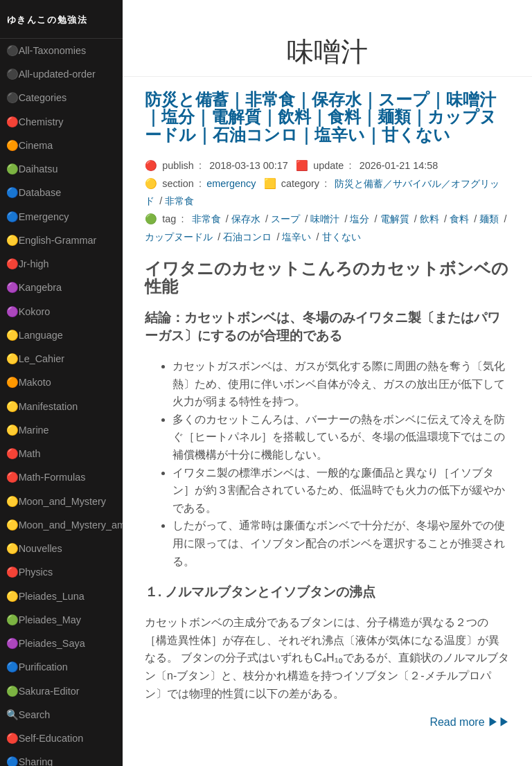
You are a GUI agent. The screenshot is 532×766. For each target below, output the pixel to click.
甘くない (342, 237)
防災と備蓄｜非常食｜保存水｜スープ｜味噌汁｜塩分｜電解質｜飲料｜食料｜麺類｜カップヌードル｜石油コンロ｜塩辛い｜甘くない (321, 117)
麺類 (489, 219)
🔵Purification (37, 667)
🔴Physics (30, 572)
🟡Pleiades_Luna (45, 596)
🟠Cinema (30, 145)
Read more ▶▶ (470, 722)
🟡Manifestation (42, 407)
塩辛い (296, 237)
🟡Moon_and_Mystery (56, 501)
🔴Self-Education (45, 738)
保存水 (246, 219)
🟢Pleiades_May (44, 620)
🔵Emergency (38, 217)
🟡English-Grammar (52, 240)
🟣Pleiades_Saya (46, 643)
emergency (231, 184)
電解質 (395, 219)
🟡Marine (28, 430)
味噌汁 (325, 219)
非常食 (179, 201)
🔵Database (34, 193)
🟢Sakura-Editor (43, 691)
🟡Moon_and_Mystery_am (64, 525)
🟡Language (35, 335)
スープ (285, 219)
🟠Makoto (29, 382)
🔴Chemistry (35, 122)
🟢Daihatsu (32, 169)
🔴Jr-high (28, 264)
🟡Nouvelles (34, 549)
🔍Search (28, 715)
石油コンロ (247, 237)
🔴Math (24, 454)
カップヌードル (179, 237)
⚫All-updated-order (51, 74)
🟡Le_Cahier (35, 359)
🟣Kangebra (34, 287)
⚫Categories (37, 98)
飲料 (429, 219)
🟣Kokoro (28, 312)
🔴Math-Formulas (46, 477)
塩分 (360, 219)
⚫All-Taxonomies (46, 51)
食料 (459, 219)
